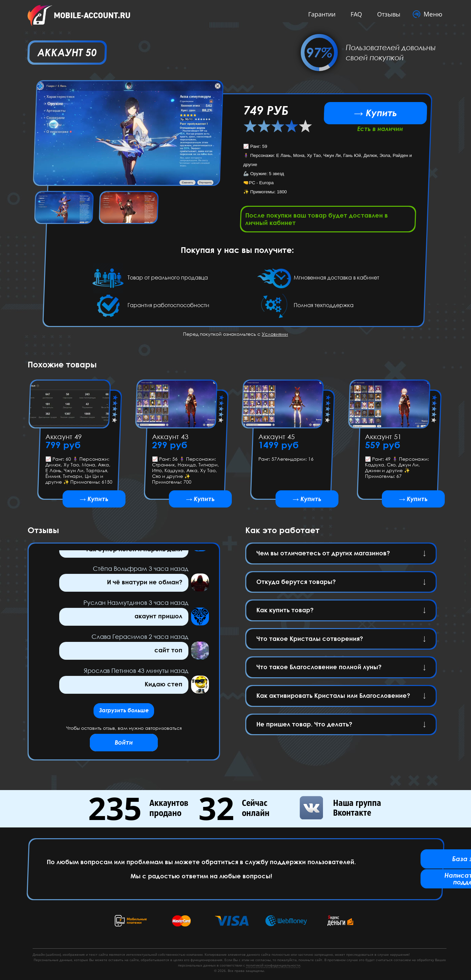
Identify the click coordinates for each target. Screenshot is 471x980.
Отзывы (387, 14)
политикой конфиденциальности (273, 965)
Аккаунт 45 (277, 438)
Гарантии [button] (320, 14)
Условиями (275, 336)
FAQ (355, 14)
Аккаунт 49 (64, 438)
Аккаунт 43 (170, 438)
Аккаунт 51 (383, 438)
